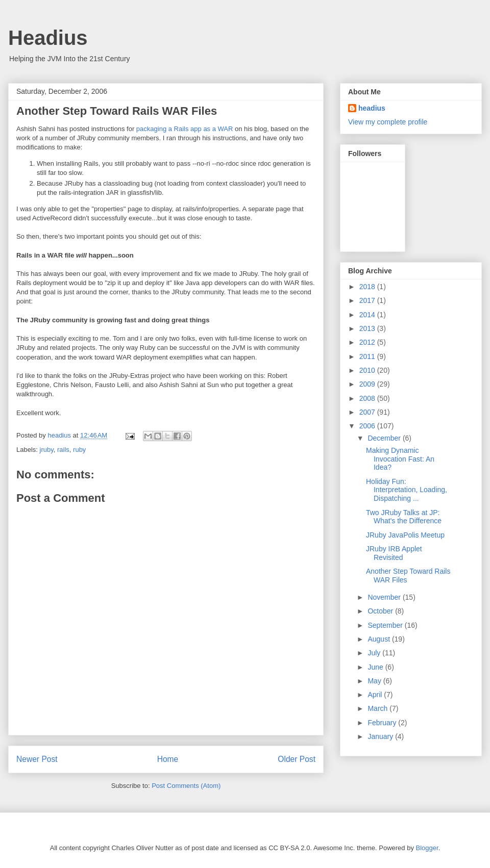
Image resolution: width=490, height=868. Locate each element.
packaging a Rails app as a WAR (185, 129)
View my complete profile (388, 122)
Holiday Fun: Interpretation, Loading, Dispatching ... (407, 490)
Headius (48, 38)
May (375, 681)
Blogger (427, 848)
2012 (368, 342)
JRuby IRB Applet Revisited (394, 553)
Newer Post (37, 759)
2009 (368, 384)
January (381, 736)
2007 (368, 412)
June (376, 667)
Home (168, 759)
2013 (368, 328)
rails (63, 450)
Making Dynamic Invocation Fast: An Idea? (400, 459)
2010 (368, 370)
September (386, 625)
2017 (368, 300)
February (383, 723)
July (375, 653)
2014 (368, 315)
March (378, 708)
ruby (79, 450)
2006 (368, 426)
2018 (368, 287)
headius (372, 108)
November (385, 597)
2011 (368, 356)
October (381, 611)
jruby (47, 450)
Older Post (297, 759)
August (379, 639)
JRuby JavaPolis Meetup (405, 535)
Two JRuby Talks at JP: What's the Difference (404, 517)
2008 (368, 398)
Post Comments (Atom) (186, 786)
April (376, 695)
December (385, 438)
